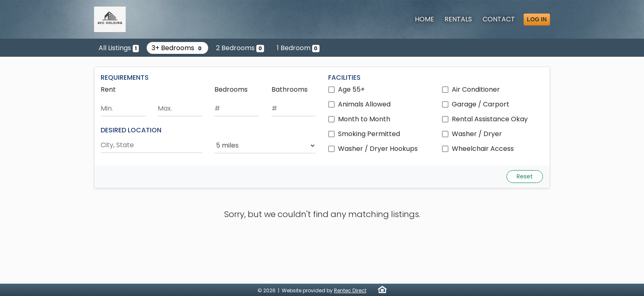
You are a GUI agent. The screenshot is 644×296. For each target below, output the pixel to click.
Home (424, 19)
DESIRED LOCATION (131, 130)
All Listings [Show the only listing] (119, 48)
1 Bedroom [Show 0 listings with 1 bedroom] (298, 48)
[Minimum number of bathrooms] (294, 109)
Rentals (458, 19)
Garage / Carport (481, 104)
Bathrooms (290, 89)
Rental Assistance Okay (490, 119)
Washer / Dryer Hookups (378, 149)
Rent (108, 89)
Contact (499, 19)
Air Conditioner (476, 89)
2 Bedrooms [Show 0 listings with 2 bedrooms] (240, 48)
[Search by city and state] (151, 145)
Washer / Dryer (477, 134)
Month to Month (364, 119)
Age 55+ (351, 89)
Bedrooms (231, 89)
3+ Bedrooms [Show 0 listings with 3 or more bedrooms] (178, 48)
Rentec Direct (350, 290)
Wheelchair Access (483, 149)
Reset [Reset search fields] (525, 176)
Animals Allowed (364, 104)
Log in (537, 19)
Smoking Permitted (369, 134)
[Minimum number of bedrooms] (237, 109)
